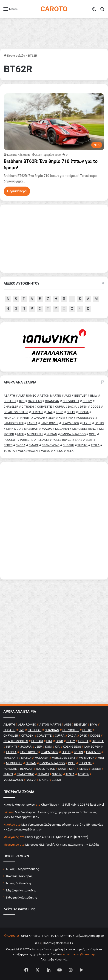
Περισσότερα (17, 191)
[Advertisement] (54, 521)
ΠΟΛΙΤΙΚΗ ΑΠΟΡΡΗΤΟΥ (58, 936)
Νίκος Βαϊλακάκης (19, 883)
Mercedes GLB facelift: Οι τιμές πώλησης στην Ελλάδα (62, 845)
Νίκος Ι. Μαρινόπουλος (23, 869)
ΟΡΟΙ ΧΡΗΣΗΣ (31, 936)
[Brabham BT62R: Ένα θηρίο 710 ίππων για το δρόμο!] (54, 122)
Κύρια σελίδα (14, 56)
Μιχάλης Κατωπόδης (21, 890)
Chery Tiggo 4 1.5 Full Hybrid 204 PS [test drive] (72, 805)
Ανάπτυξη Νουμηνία (54, 959)
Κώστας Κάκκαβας (19, 155)
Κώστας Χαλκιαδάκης (22, 897)
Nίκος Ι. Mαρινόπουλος (19, 805)
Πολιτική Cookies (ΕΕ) (58, 943)
